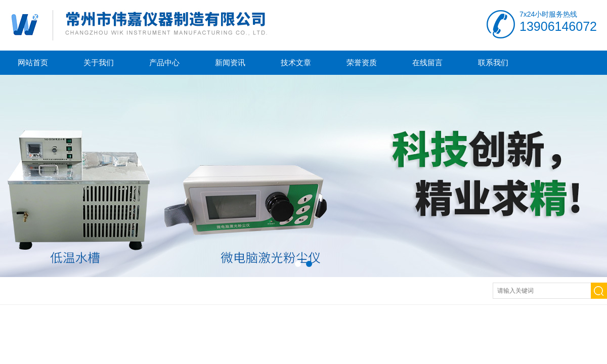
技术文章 (296, 62)
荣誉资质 (362, 62)
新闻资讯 (230, 62)
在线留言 (427, 62)
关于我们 (99, 62)
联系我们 (493, 62)
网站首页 (33, 62)
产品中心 (164, 62)
